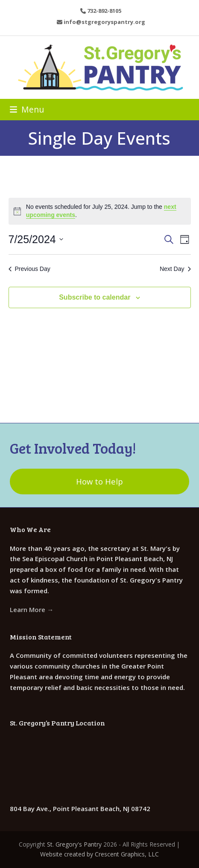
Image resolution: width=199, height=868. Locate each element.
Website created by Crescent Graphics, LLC (99, 854)
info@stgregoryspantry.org (104, 22)
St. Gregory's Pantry (74, 844)
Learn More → (32, 609)
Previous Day (29, 269)
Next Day (175, 269)
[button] (27, 109)
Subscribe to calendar (95, 297)
